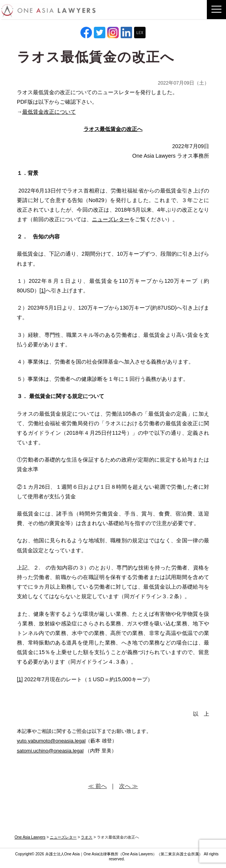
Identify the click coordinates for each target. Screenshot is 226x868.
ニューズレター (111, 219)
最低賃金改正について (49, 112)
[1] (43, 290)
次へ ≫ (129, 786)
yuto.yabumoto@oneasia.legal (51, 741)
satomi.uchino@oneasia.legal (50, 751)
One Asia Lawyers (138, 854)
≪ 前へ (97, 786)
